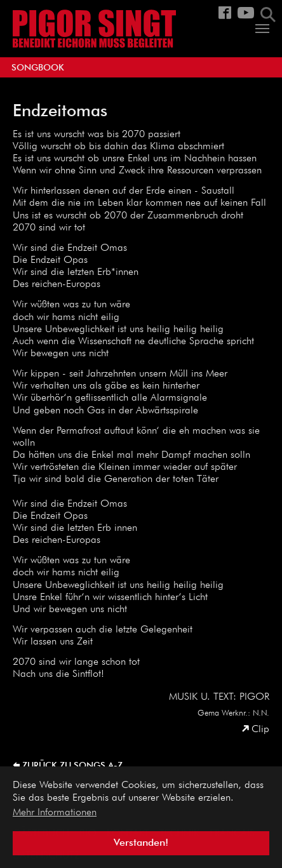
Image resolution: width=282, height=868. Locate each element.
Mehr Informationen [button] (55, 813)
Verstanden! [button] (141, 843)
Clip (260, 730)
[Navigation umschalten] (262, 29)
